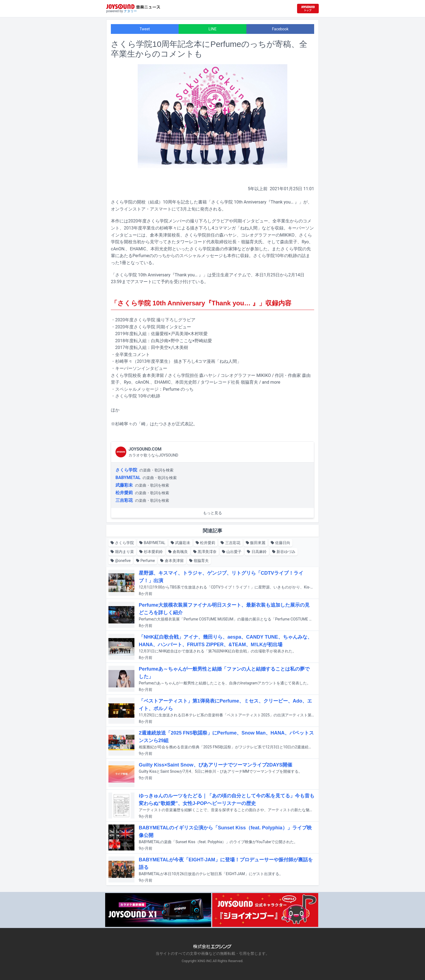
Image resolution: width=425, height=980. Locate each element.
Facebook (280, 29)
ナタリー (130, 11)
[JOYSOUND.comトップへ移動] (308, 9)
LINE (212, 29)
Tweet (145, 29)
